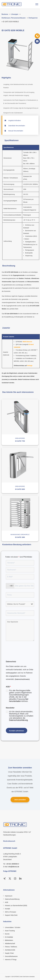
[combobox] (10, 586)
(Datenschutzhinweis (22, 679)
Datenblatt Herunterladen (15, 126)
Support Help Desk (11, 915)
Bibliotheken (9, 940)
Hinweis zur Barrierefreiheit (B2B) (16, 906)
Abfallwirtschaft (10, 944)
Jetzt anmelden (20, 800)
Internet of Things (11, 960)
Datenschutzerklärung (18, 720)
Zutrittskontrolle (10, 950)
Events (7, 934)
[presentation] (22, 653)
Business (5, 14)
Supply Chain (9, 953)
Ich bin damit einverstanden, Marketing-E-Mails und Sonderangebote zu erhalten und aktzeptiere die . (21, 716)
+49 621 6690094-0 (12, 864)
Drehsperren (33, 18)
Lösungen (15, 14)
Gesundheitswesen (11, 956)
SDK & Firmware (10, 912)
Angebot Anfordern (13, 121)
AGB (7, 902)
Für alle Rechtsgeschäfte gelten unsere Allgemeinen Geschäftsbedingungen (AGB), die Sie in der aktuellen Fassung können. (20, 696)
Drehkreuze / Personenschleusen (14, 18)
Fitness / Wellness (11, 947)
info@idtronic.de (14, 867)
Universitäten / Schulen (13, 927)
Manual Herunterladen (14, 131)
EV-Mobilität (9, 937)
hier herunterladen (19, 700)
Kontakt (7, 909)
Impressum (9, 896)
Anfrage (30, 366)
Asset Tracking (10, 931)
